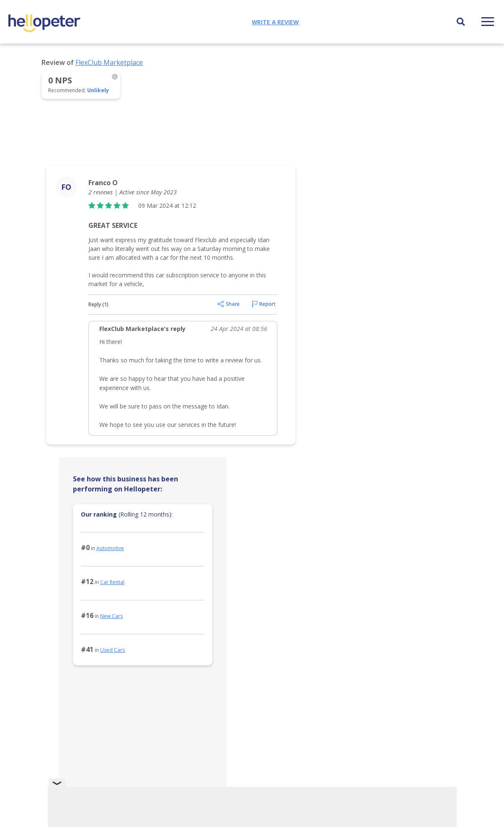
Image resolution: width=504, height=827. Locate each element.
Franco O (103, 183)
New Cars (111, 616)
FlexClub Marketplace (109, 62)
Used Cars (112, 650)
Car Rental (112, 582)
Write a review (275, 22)
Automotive (110, 548)
